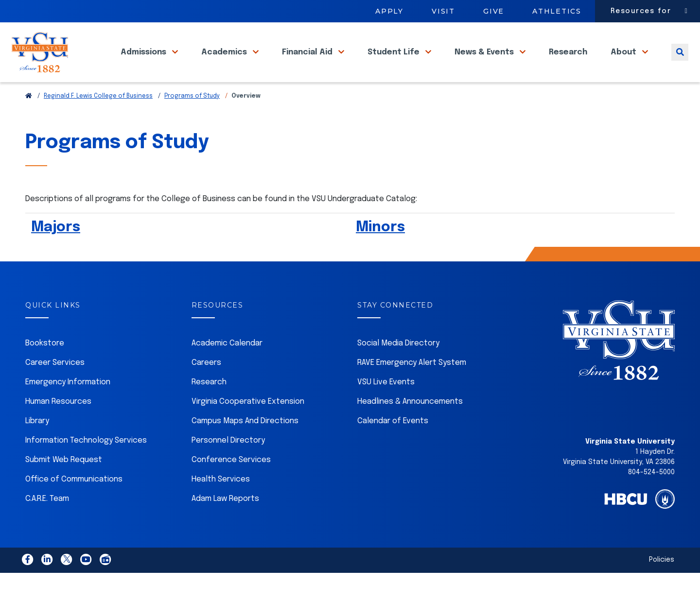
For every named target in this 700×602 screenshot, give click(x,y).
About (624, 62)
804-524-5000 (651, 494)
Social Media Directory (398, 365)
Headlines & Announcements (410, 423)
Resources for (641, 11)
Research (568, 62)
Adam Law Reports (225, 521)
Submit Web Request (64, 482)
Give (494, 11)
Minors (380, 249)
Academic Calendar (227, 365)
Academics (225, 62)
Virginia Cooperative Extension (248, 423)
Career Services (55, 385)
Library (37, 443)
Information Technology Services (86, 462)
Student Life (394, 62)
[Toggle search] (680, 62)
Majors (56, 249)
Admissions (144, 62)
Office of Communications (74, 501)
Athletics (557, 11)
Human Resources (58, 423)
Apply (389, 11)
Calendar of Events (393, 443)
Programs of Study (192, 118)
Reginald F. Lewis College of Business (98, 118)
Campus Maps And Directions (245, 443)
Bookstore (45, 365)
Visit (443, 11)
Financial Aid (308, 62)
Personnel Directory (228, 462)
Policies (662, 582)
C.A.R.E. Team (47, 521)
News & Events (485, 62)
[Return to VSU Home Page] (29, 118)
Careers (206, 385)
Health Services (221, 501)
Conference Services (231, 482)
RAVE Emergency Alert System (412, 385)
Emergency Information (68, 404)
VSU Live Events (386, 404)
